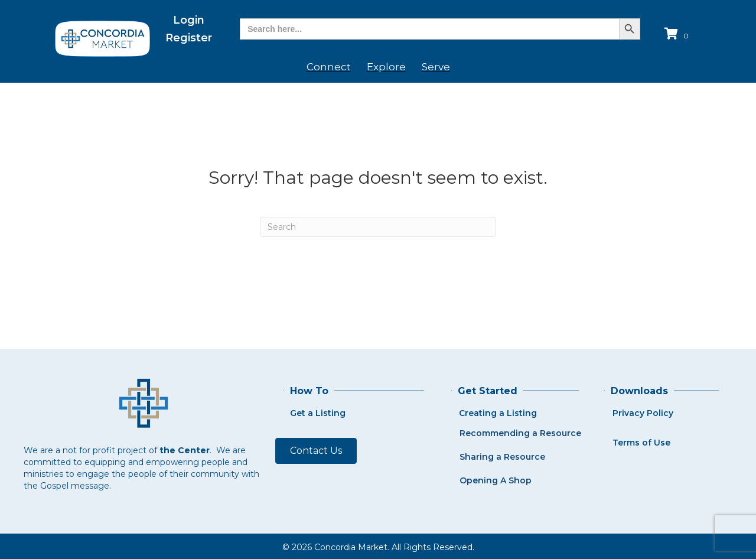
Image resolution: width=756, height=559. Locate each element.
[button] (316, 451)
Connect (329, 67)
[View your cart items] (678, 35)
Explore (386, 67)
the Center (185, 450)
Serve (436, 67)
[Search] (378, 227)
